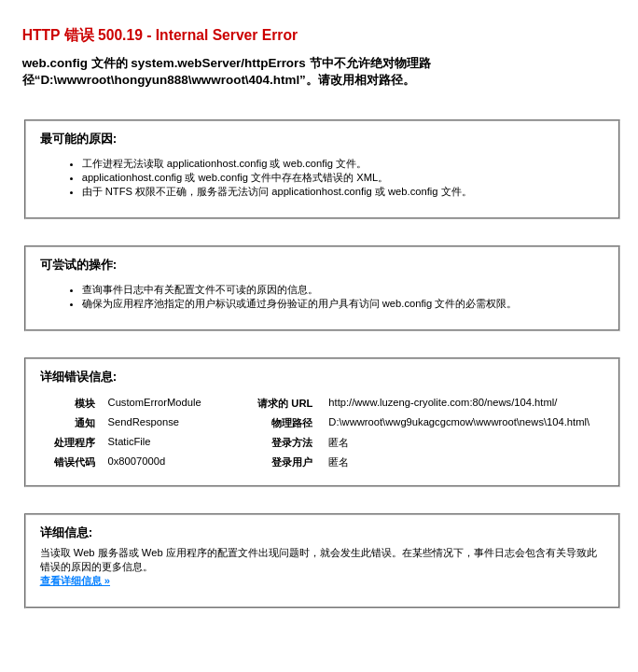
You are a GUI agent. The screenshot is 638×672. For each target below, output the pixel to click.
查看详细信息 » (75, 581)
